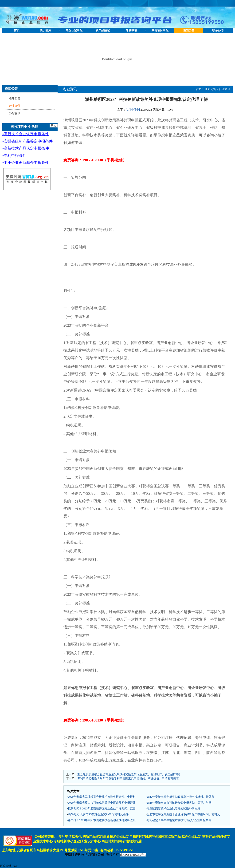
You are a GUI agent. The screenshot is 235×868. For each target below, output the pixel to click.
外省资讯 (15, 113)
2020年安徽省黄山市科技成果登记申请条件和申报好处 (102, 803)
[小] (137, 110)
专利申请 (131, 30)
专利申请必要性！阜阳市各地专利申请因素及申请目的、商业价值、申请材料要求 (128, 778)
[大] (128, 110)
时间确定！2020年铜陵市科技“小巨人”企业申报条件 (179, 820)
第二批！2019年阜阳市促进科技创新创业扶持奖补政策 (102, 820)
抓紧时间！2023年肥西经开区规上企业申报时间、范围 (102, 809)
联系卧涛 (218, 30)
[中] (133, 110)
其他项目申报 (160, 30)
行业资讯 (225, 89)
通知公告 (189, 30)
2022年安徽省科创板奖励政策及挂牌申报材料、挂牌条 (180, 797)
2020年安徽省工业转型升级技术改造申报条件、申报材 (102, 797)
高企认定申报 (74, 30)
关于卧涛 (45, 30)
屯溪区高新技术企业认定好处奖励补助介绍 (173, 809)
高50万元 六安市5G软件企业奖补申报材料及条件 (98, 814)
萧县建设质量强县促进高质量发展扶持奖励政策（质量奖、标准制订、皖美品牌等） (129, 774)
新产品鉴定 (103, 30)
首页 (17, 30)
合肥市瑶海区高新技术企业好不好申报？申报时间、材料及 (183, 814)
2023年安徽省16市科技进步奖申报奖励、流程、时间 (179, 803)
